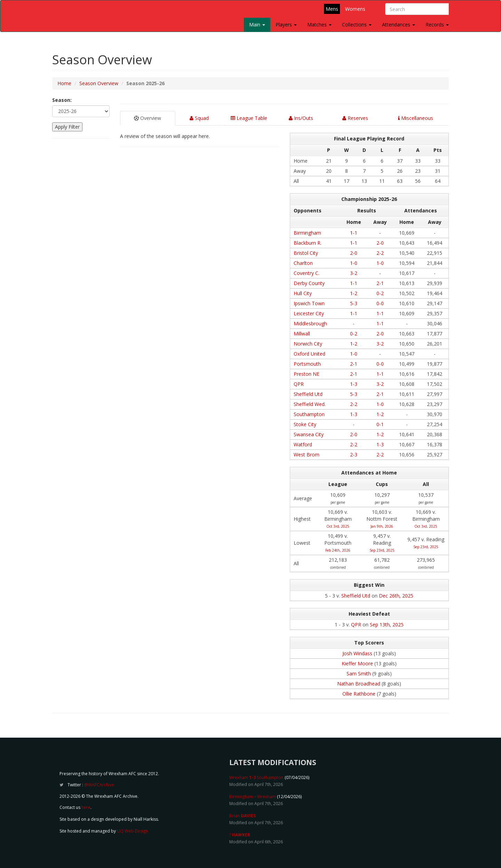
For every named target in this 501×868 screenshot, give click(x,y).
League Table (249, 118)
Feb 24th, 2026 (338, 550)
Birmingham (307, 233)
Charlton (303, 263)
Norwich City (308, 344)
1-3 (354, 384)
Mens (332, 9)
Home (64, 83)
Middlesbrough (310, 323)
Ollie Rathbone (359, 694)
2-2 (380, 253)
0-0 (380, 303)
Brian (242, 816)
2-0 (380, 243)
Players (286, 25)
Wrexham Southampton (256, 777)
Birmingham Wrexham (253, 797)
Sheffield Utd (308, 394)
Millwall (302, 334)
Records (437, 25)
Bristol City (306, 253)
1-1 (354, 233)
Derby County (309, 283)
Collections (357, 25)
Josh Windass (357, 653)
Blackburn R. (308, 243)
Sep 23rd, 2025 (382, 550)
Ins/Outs (301, 118)
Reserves (355, 118)
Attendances (399, 25)
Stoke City (305, 424)
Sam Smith (359, 674)
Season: (62, 100)
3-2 (354, 273)
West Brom (307, 455)
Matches (319, 25)
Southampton (309, 414)
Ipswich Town (309, 303)
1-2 (354, 293)
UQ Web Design (133, 831)
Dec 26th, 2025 (396, 596)
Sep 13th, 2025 (387, 624)
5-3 (354, 303)
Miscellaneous (416, 118)
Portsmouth (307, 364)
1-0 (354, 263)
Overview (148, 118)
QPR (299, 384)
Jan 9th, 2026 (382, 526)
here (86, 807)
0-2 (380, 293)
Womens (355, 9)
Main (257, 25)
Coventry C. (307, 273)
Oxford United (309, 354)
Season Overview (99, 83)
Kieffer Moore (357, 663)
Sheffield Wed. (310, 404)
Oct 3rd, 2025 (338, 526)
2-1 (380, 283)
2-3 (354, 455)
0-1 (380, 424)
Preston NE (307, 374)
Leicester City (309, 313)
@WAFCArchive (99, 785)
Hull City (303, 293)
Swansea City (309, 434)
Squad (199, 118)
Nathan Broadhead (359, 684)
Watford (303, 444)
